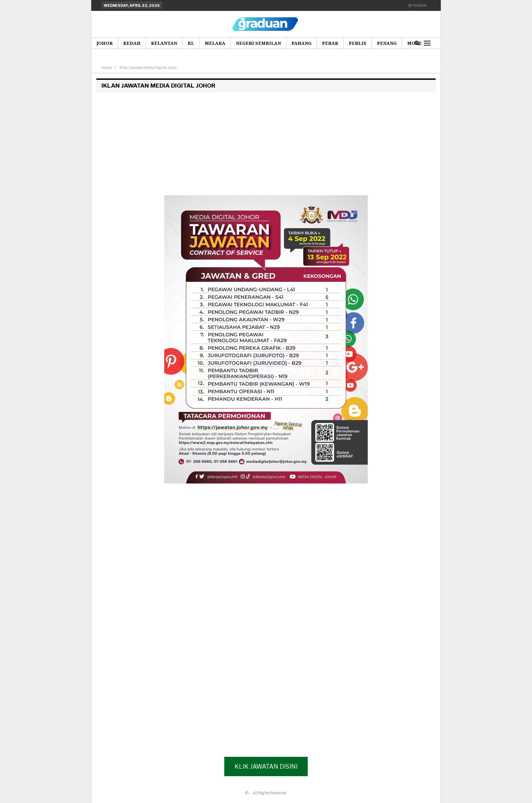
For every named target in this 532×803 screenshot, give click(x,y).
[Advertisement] (266, 143)
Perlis (358, 43)
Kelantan (164, 43)
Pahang (301, 43)
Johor (104, 43)
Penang (387, 43)
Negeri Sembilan (258, 43)
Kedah (132, 43)
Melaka (215, 43)
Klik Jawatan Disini (266, 766)
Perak (330, 43)
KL (191, 43)
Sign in (417, 5)
